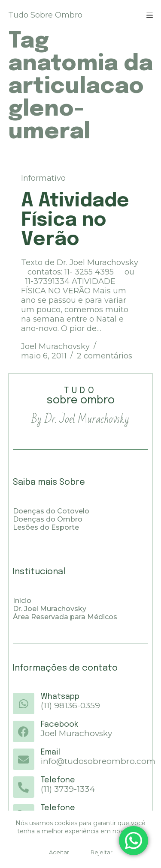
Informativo (43, 178)
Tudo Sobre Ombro (45, 15)
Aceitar (59, 852)
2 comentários (105, 356)
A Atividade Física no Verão (75, 220)
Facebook (59, 725)
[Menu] (150, 15)
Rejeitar (102, 852)
